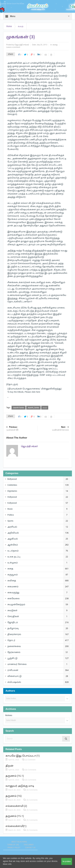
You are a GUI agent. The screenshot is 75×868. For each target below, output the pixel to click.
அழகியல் (13, 539)
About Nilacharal (19, 842)
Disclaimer (29, 845)
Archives (9, 715)
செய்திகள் (13, 617)
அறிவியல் (13, 533)
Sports (10, 521)
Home (9, 26)
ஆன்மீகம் (13, 545)
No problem (67, 861)
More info (7, 864)
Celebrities (12, 485)
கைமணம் (13, 587)
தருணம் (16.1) (15, 776)
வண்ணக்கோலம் (54, 428)
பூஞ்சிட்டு (12, 658)
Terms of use (13, 845)
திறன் (10, 766)
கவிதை (12, 581)
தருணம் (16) (14, 796)
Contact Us (30, 848)
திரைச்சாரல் (14, 635)
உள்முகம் (13, 563)
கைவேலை (14, 599)
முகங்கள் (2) (21, 428)
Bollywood (12, 479)
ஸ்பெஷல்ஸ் (14, 682)
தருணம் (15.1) (15, 816)
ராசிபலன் (13, 670)
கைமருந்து (13, 593)
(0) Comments (31, 770)
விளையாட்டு (14, 676)
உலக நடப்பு (14, 557)
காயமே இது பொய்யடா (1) (23, 756)
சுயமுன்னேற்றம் (16, 605)
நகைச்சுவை (14, 646)
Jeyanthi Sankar (19, 408)
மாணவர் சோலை (17, 664)
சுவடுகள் (12, 611)
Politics (11, 515)
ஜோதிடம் (13, 623)
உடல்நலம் (13, 551)
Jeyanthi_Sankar (33, 408)
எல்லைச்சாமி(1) (16, 826)
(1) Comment (30, 760)
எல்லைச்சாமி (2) (16, 806)
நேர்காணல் (14, 652)
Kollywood (12, 503)
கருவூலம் (13, 575)
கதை (21, 26)
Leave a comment (13, 47)
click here (36, 392)
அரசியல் (12, 527)
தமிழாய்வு (13, 629)
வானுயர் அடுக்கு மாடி (20, 786)
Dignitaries (12, 491)
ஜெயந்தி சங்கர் (22, 45)
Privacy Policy (14, 848)
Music (10, 509)
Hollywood (12, 497)
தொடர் (11, 641)
